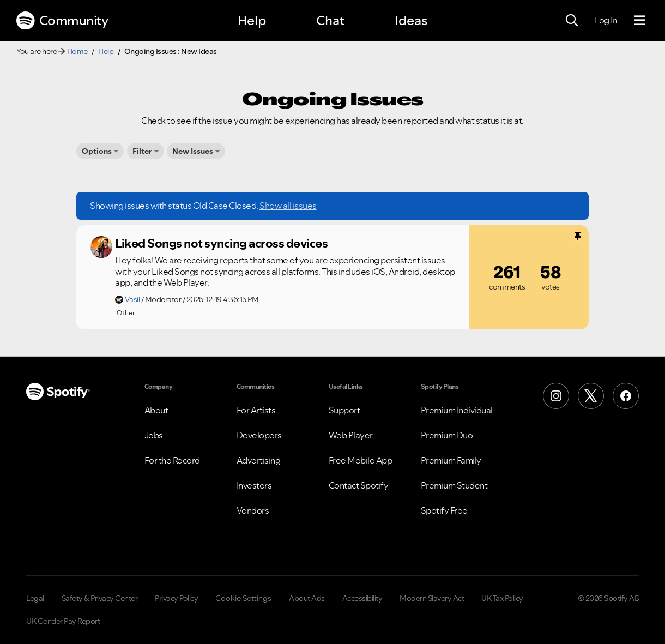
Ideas (411, 20)
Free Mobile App (361, 460)
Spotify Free (444, 510)
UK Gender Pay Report (63, 621)
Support (344, 410)
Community (62, 21)
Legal (35, 598)
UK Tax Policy (502, 598)
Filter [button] (142, 151)
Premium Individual (457, 410)
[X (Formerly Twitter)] (591, 396)
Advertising (259, 460)
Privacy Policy (176, 598)
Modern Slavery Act (432, 598)
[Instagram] (556, 396)
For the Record (172, 460)
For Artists (256, 410)
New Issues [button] (193, 151)
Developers (259, 435)
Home (77, 51)
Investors (254, 485)
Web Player (351, 435)
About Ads (307, 598)
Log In (606, 20)
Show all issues (288, 206)
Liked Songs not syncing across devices (221, 243)
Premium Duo (447, 435)
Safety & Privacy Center (100, 598)
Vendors (253, 510)
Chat (330, 20)
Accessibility (362, 598)
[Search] (572, 21)
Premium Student (454, 485)
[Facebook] (626, 396)
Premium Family (451, 460)
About (156, 410)
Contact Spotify (359, 485)
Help (252, 20)
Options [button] (97, 151)
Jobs (154, 435)
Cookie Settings (243, 598)
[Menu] (640, 21)
